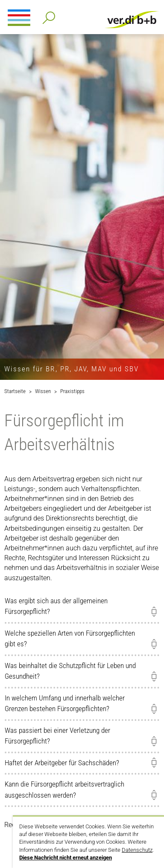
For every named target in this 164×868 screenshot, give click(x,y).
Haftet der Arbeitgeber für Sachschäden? (62, 763)
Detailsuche (47, 15)
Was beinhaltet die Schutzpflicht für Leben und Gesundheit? (70, 671)
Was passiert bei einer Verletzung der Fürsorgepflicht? (57, 736)
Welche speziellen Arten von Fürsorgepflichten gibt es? (70, 639)
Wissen (43, 391)
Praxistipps (72, 391)
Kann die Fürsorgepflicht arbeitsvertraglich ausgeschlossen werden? (64, 790)
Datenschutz (137, 850)
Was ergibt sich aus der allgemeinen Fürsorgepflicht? (56, 606)
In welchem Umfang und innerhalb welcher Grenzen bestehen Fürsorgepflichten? (65, 703)
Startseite (15, 391)
